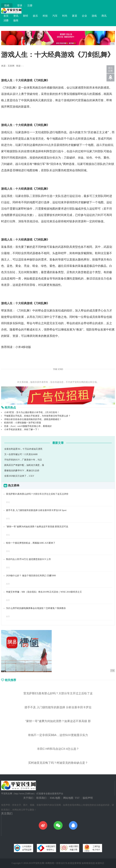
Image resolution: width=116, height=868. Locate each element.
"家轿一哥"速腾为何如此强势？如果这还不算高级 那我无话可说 (37, 527)
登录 (20, 5)
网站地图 (68, 798)
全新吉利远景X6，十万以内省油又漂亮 (23, 449)
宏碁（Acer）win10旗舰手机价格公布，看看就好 (28, 426)
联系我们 (41, 798)
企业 (84, 16)
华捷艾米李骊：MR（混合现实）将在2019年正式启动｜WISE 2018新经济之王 (44, 592)
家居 (75, 16)
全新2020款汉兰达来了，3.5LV (19, 476)
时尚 (65, 16)
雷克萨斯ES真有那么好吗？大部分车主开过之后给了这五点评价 (37, 494)
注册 (30, 5)
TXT (77, 798)
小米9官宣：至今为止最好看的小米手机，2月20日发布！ (32, 412)
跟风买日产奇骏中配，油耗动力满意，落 (24, 465)
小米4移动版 (23, 347)
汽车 (55, 16)
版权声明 (88, 798)
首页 (6, 16)
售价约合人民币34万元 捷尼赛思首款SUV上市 (28, 559)
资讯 (16, 16)
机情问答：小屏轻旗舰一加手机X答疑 (23, 423)
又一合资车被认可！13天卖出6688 (21, 454)
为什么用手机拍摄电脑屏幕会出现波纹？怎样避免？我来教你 (36, 608)
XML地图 (55, 798)
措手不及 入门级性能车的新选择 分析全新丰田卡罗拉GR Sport (36, 510)
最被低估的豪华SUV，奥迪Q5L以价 (22, 471)
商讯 (104, 16)
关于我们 (28, 798)
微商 (16, 21)
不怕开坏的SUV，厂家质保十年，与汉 (23, 460)
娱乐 (35, 16)
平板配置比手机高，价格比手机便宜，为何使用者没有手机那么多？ (37, 416)
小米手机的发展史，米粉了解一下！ (22, 429)
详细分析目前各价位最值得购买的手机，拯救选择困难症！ (33, 419)
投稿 (7, 5)
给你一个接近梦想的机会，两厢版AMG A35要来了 (31, 543)
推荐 (8, 584)
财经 (26, 16)
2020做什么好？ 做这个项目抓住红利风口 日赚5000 (31, 576)
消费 (6, 21)
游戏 (94, 16)
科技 (45, 16)
